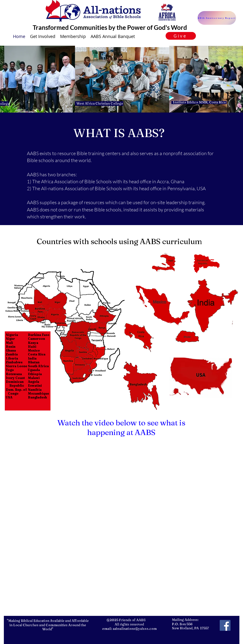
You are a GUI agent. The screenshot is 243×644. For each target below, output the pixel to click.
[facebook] (225, 625)
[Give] (181, 36)
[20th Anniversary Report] (217, 18)
